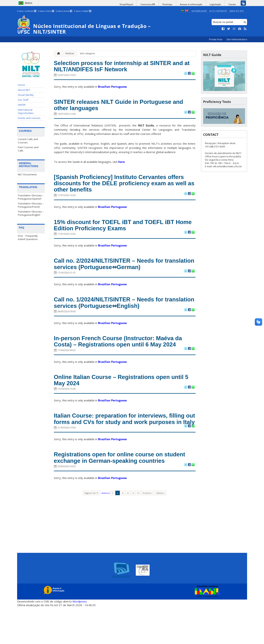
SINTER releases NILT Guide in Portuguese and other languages (120, 107)
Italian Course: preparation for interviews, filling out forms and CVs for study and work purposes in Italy (122, 443)
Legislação (217, 4)
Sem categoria (87, 53)
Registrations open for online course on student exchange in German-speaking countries (115, 491)
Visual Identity (26, 95)
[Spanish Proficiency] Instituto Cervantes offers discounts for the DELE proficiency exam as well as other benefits (117, 187)
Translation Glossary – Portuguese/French (31, 205)
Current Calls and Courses (28, 141)
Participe (172, 4)
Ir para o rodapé (83, 11)
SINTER (22, 105)
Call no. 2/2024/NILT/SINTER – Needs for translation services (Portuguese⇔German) (120, 272)
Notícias (70, 53)
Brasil (29, 3)
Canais (233, 4)
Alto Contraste (218, 11)
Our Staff (23, 100)
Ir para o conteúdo (27, 11)
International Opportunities (26, 111)
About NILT (24, 90)
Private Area (216, 39)
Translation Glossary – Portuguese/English (31, 213)
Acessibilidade (199, 11)
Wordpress (80, 638)
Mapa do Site (237, 11)
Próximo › (148, 530)
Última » (160, 530)
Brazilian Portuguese (112, 88)
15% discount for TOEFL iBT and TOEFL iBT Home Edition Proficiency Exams (121, 231)
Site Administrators (237, 39)
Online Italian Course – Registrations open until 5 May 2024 (119, 399)
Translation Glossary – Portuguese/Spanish (31, 197)
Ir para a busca (64, 11)
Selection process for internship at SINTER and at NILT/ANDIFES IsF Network (120, 67)
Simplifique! (134, 4)
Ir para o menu (46, 11)
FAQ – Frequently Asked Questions (28, 237)
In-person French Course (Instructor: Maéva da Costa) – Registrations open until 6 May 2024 (121, 356)
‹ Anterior (105, 530)
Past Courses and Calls (28, 149)
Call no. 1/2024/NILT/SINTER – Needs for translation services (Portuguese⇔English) (119, 312)
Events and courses (29, 118)
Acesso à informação (195, 4)
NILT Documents (27, 174)
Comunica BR (154, 4)
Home (21, 85)
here (122, 165)
